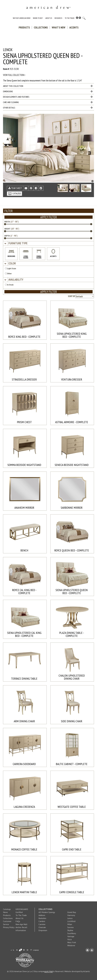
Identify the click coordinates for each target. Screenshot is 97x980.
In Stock (9, 285)
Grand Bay (72, 912)
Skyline (70, 930)
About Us (49, 18)
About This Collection (48, 86)
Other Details (48, 108)
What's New (59, 27)
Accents (74, 27)
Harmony (71, 915)
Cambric (42, 921)
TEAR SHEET (15, 188)
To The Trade (70, 18)
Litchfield (71, 921)
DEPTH (7, 236)
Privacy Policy (9, 927)
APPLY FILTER (49, 217)
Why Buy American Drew (22, 18)
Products (24, 27)
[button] (18, 243)
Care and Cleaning (48, 102)
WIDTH (7, 222)
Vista (69, 939)
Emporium (43, 930)
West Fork (72, 942)
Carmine (42, 924)
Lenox (70, 918)
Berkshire (42, 918)
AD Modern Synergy (47, 912)
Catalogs (7, 909)
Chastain (42, 927)
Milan (70, 924)
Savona (70, 927)
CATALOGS (15, 194)
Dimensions (48, 91)
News (5, 912)
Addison (42, 915)
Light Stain (11, 268)
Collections (41, 27)
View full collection (14, 75)
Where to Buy (38, 18)
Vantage (71, 936)
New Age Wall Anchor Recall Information (21, 927)
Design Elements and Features (48, 97)
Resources (58, 18)
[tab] (48, 243)
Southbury (72, 933)
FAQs (18, 921)
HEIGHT (7, 229)
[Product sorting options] (85, 296)
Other (8, 273)
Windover (71, 945)
